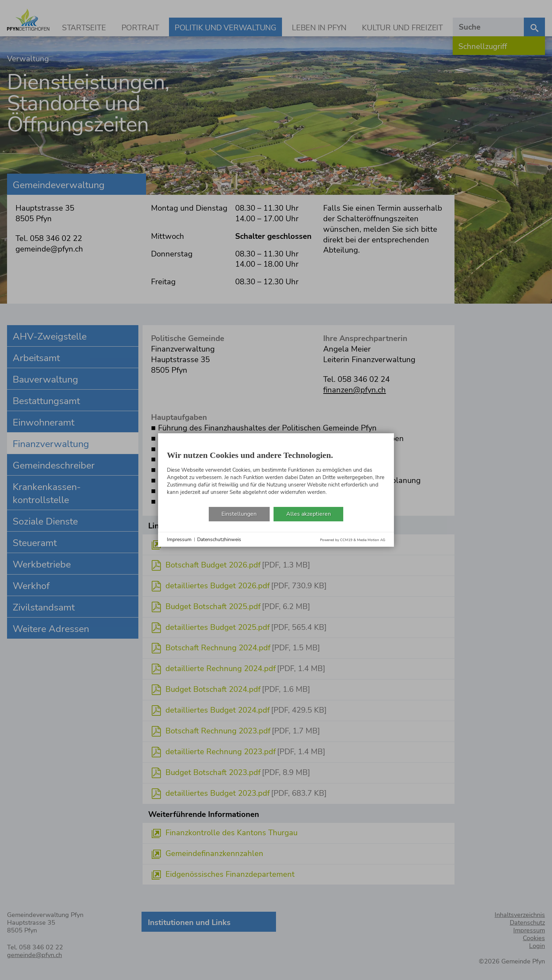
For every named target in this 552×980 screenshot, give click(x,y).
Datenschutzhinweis (219, 539)
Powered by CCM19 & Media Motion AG (353, 540)
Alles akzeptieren (309, 514)
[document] (276, 475)
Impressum (179, 539)
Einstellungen (239, 514)
